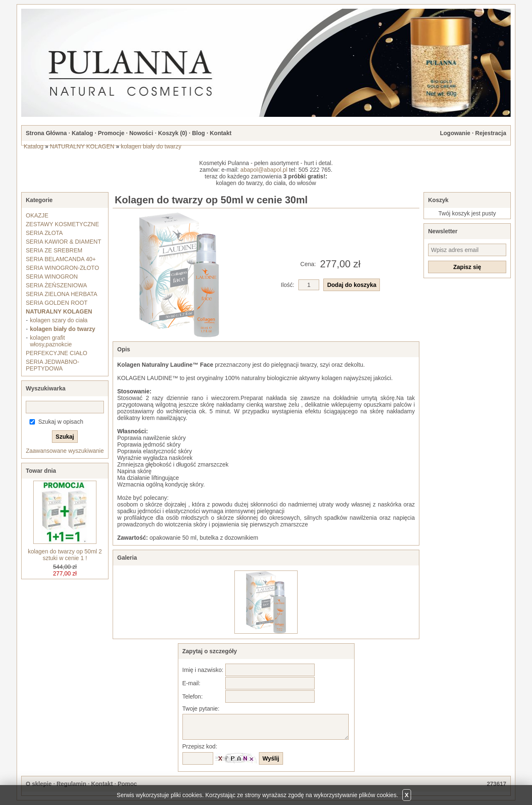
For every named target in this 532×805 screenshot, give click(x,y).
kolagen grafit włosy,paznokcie (51, 341)
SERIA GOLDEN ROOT (57, 303)
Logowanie (455, 133)
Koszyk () (172, 133)
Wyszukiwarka (46, 388)
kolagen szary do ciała (59, 320)
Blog (198, 133)
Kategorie (39, 200)
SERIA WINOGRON (52, 277)
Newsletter (443, 231)
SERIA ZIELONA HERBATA (62, 294)
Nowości (141, 133)
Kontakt (221, 133)
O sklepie (39, 784)
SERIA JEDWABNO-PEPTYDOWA (53, 365)
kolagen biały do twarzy (151, 146)
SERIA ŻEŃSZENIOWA (56, 285)
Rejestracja (491, 133)
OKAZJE (37, 215)
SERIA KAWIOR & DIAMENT (64, 242)
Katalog (82, 133)
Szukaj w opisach (61, 422)
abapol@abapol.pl (264, 170)
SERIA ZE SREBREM (54, 250)
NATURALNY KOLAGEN (82, 146)
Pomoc (127, 784)
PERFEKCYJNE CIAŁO (57, 353)
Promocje (111, 133)
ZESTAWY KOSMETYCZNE (62, 224)
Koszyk (438, 200)
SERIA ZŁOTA (44, 233)
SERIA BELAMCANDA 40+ (61, 259)
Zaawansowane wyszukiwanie (65, 451)
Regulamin (71, 784)
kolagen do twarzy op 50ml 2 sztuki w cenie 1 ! (65, 555)
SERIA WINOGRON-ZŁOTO (62, 268)
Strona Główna (46, 133)
